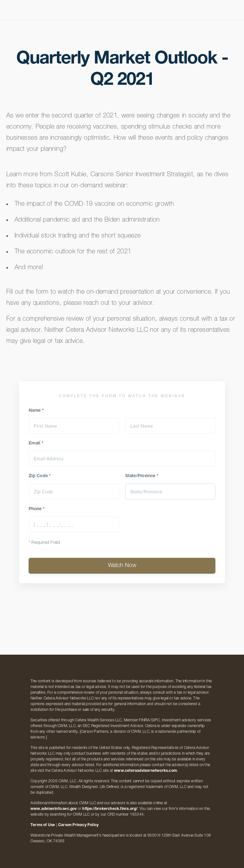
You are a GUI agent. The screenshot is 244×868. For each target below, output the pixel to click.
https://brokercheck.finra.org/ (110, 809)
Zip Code (40, 476)
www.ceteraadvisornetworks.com (146, 771)
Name (36, 411)
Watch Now (122, 566)
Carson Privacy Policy (78, 825)
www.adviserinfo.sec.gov (54, 809)
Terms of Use (43, 825)
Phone (37, 509)
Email (36, 444)
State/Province (142, 476)
